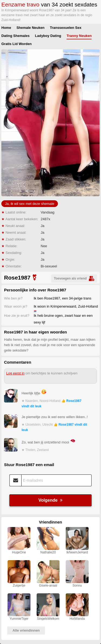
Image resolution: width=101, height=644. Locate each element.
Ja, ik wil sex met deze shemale (30, 204)
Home (6, 28)
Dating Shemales (15, 36)
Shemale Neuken (30, 28)
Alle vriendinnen (26, 630)
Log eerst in (15, 373)
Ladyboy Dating (48, 36)
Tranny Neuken (79, 36)
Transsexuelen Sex (66, 28)
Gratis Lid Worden (16, 44)
